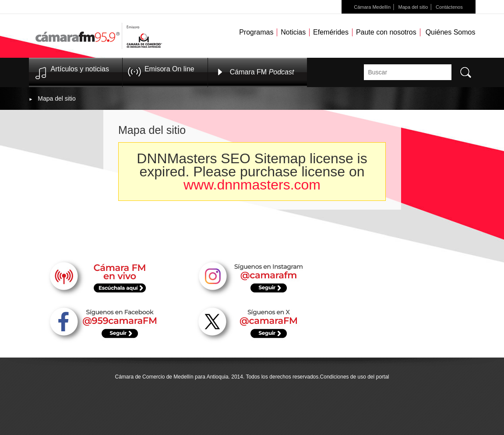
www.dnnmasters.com (252, 185)
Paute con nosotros (386, 32)
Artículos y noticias (80, 69)
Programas (256, 32)
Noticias (293, 32)
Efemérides (331, 32)
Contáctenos (449, 7)
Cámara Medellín (372, 7)
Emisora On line (169, 69)
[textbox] (408, 72)
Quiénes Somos (451, 32)
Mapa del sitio (413, 7)
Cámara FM (262, 72)
